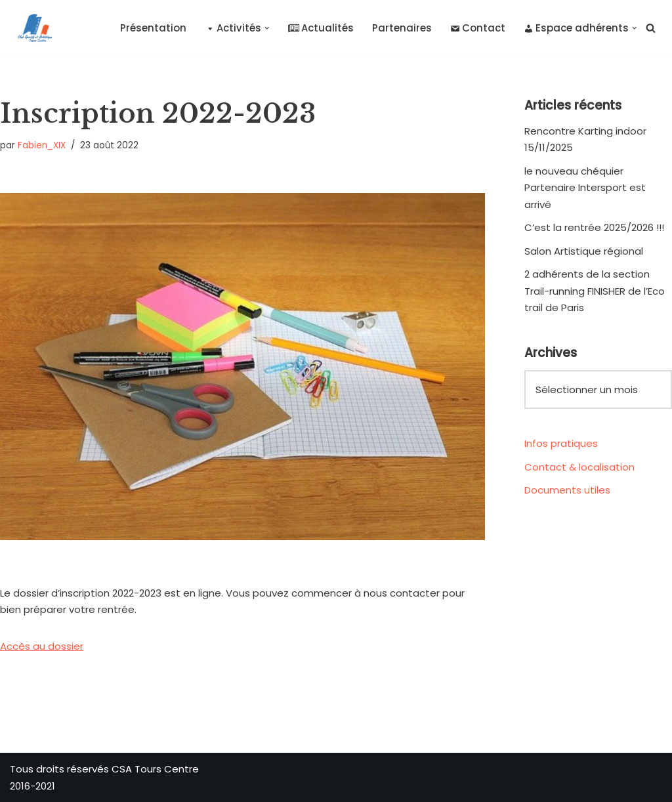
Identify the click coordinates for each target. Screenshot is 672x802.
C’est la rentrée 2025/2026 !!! (594, 227)
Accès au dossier (42, 646)
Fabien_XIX (42, 145)
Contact (478, 28)
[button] (267, 28)
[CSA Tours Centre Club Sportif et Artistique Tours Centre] (32, 28)
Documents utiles (567, 490)
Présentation (153, 28)
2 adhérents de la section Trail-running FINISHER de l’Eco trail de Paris (595, 291)
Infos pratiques (561, 443)
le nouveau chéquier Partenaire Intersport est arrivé (585, 188)
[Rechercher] (651, 28)
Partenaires (402, 28)
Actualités (321, 28)
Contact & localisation (579, 467)
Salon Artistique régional (584, 251)
